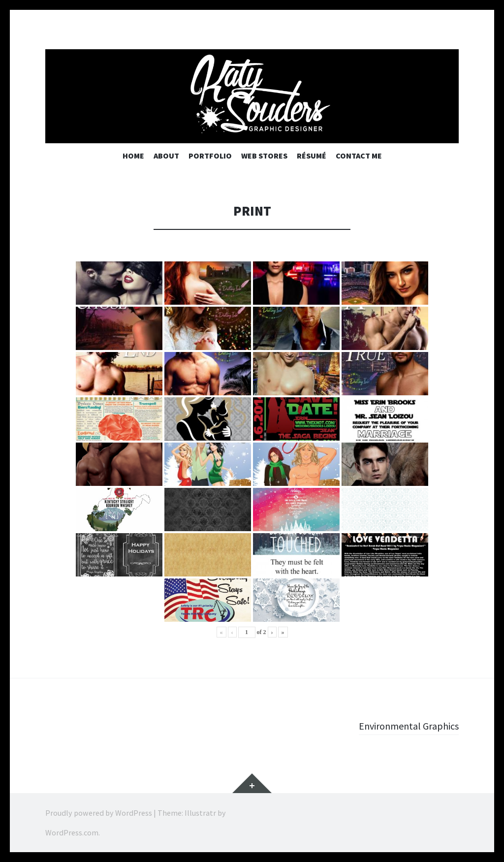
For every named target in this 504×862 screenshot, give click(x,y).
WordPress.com (72, 832)
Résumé (312, 156)
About (166, 156)
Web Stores (264, 156)
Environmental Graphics (404, 726)
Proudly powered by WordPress (99, 813)
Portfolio (210, 156)
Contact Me (359, 156)
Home (133, 156)
